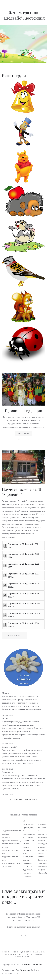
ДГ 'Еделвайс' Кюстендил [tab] (24, 799)
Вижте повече (14, 635)
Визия (15, 952)
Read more (24, 433)
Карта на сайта (24, 956)
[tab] (19, 439)
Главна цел (39, 952)
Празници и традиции (24, 410)
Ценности (26, 952)
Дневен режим (34, 954)
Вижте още (8, 715)
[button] (44, 5)
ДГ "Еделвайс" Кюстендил (30, 964)
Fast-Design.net (23, 970)
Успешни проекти (15, 954)
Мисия (6, 952)
